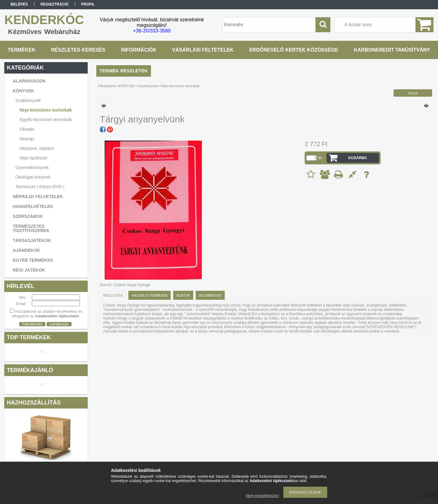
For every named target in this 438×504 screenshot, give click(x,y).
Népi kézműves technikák (46, 110)
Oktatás (27, 129)
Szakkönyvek (148, 86)
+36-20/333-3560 (152, 31)
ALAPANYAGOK (29, 81)
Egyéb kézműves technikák (46, 120)
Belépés (19, 4)
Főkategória (107, 86)
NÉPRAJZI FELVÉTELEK (38, 197)
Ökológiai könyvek (33, 177)
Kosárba (358, 158)
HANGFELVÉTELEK (33, 206)
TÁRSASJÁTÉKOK (32, 240)
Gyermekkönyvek (32, 167)
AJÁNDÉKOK (26, 250)
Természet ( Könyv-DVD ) (40, 187)
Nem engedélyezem (263, 496)
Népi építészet (33, 158)
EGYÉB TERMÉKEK (33, 260)
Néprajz (27, 139)
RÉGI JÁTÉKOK (29, 270)
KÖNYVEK (127, 86)
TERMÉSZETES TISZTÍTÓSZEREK (31, 228)
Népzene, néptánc (37, 148)
